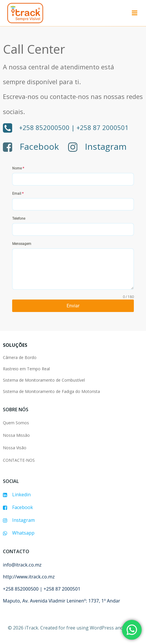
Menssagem (22, 244)
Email (18, 194)
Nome (18, 168)
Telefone (19, 219)
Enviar (73, 306)
